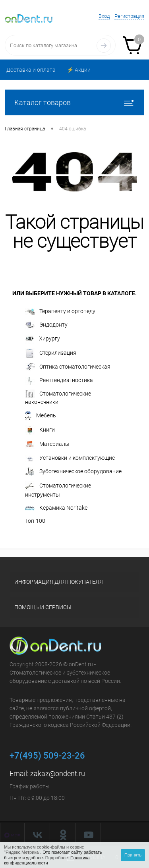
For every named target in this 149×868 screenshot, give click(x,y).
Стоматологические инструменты (58, 489)
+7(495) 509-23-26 (47, 756)
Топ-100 (35, 521)
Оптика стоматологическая (68, 367)
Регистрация (129, 16)
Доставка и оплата (31, 70)
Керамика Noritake (56, 508)
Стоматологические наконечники (58, 397)
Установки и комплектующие (70, 458)
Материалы (47, 444)
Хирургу (43, 339)
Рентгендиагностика (59, 381)
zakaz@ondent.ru (58, 773)
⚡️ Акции (79, 70)
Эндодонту (46, 325)
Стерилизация (51, 353)
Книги (40, 430)
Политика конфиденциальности (47, 860)
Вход (104, 16)
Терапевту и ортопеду (60, 312)
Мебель (41, 416)
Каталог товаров (74, 102)
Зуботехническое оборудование (73, 472)
